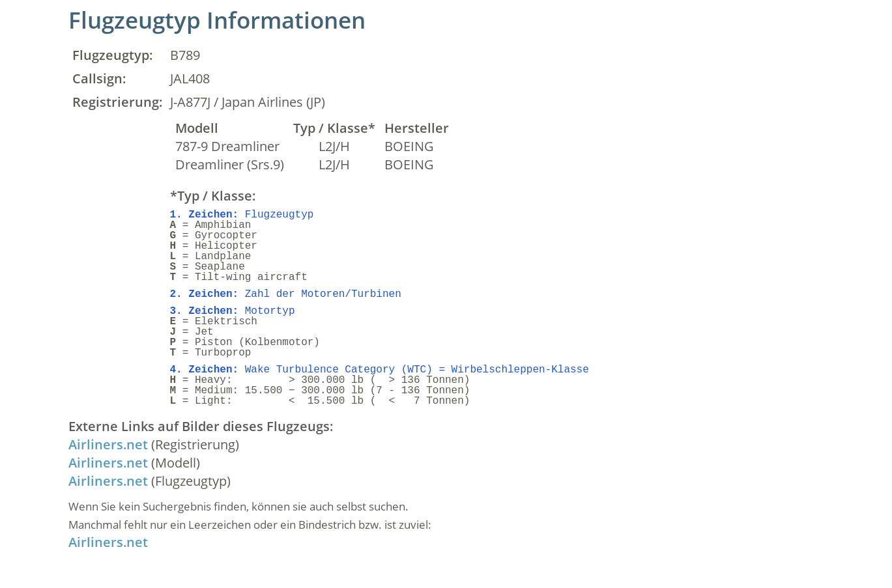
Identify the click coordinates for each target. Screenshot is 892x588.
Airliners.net (108, 444)
